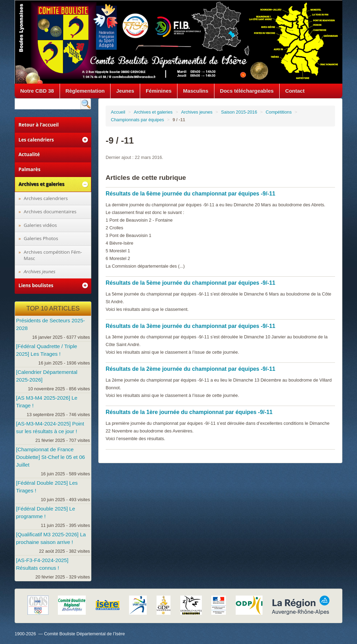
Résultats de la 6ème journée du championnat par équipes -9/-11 (191, 194)
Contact (295, 91)
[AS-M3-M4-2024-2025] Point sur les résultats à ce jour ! (50, 427)
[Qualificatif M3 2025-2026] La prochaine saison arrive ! (51, 538)
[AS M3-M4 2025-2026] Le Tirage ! (47, 402)
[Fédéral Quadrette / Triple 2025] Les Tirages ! (47, 350)
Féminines (159, 91)
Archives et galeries (153, 112)
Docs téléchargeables (247, 91)
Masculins (196, 91)
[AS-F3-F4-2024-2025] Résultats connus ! (42, 564)
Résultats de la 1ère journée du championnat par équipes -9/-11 (189, 412)
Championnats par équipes (137, 120)
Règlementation (85, 91)
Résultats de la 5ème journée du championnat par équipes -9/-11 (191, 283)
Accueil (118, 112)
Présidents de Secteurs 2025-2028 (51, 324)
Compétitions (279, 112)
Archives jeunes (197, 112)
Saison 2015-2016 (239, 112)
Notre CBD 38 (37, 91)
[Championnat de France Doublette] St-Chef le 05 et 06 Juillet (51, 457)
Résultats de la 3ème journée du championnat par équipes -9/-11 (191, 326)
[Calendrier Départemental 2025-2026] (47, 376)
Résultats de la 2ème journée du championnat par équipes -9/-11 (191, 369)
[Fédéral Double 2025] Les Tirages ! (47, 487)
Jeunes (125, 91)
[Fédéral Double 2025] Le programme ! (45, 512)
